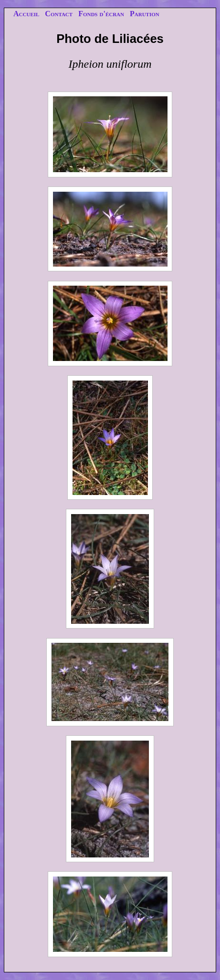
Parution (145, 14)
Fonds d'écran (101, 14)
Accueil (26, 14)
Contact (59, 14)
